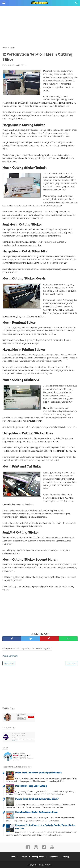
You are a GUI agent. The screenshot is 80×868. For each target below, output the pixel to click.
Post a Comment (10, 656)
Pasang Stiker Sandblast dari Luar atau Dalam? (37, 799)
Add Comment (21, 65)
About (13, 857)
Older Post (71, 663)
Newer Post (9, 663)
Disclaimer (53, 857)
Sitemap (66, 857)
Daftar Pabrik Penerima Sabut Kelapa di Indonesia (38, 773)
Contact (24, 857)
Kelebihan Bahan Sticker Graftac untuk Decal (36, 812)
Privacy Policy (38, 857)
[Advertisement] (40, 26)
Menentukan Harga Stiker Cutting (31, 786)
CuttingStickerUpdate (45, 865)
